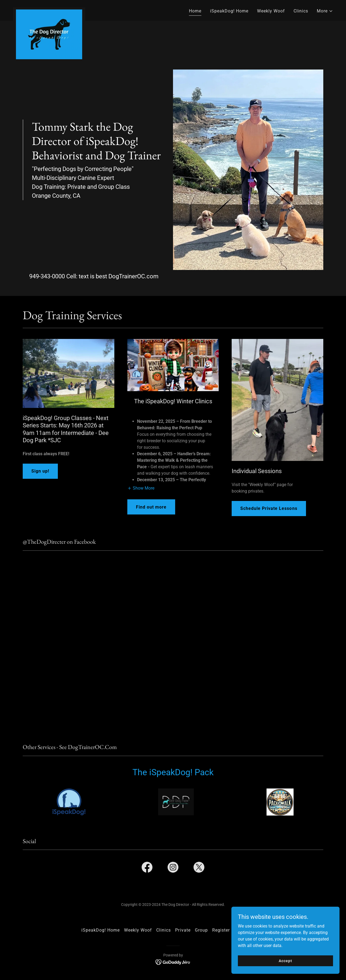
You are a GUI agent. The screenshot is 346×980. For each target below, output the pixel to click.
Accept (285, 961)
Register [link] (221, 930)
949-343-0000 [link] (47, 276)
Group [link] (201, 930)
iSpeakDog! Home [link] (229, 11)
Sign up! (40, 471)
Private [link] (183, 930)
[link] (49, 9)
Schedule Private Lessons (269, 508)
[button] (325, 11)
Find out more (151, 507)
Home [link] (195, 11)
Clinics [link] (301, 11)
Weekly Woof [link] (271, 11)
